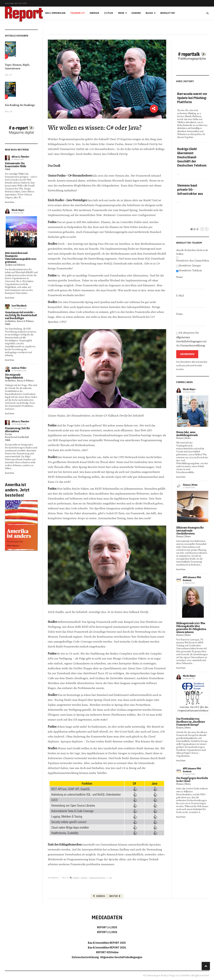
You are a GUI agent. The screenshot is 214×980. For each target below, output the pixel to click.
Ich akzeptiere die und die (191, 339)
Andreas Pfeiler (19, 368)
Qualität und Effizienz (15, 265)
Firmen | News (183, 438)
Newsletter (168, 13)
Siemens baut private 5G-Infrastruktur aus (190, 189)
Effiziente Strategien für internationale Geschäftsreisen (190, 531)
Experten (84, 878)
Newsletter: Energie (190, 266)
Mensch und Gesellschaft (17, 437)
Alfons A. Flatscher (20, 157)
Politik (8, 169)
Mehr (121, 13)
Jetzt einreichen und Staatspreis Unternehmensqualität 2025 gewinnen (21, 258)
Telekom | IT (78, 13)
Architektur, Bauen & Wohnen (19, 321)
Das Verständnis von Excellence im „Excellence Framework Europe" (191, 722)
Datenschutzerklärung (193, 346)
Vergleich (76, 878)
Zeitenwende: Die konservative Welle (16, 165)
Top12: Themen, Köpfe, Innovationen (17, 67)
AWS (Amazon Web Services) (192, 579)
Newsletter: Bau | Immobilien (193, 261)
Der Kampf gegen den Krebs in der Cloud (192, 780)
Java (111, 878)
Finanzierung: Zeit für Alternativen (17, 430)
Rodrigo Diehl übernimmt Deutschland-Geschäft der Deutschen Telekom (192, 157)
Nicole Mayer (18, 210)
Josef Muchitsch (19, 306)
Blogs (149, 13)
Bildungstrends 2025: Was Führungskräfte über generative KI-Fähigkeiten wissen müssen (191, 628)
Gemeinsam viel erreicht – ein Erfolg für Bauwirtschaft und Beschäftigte (21, 315)
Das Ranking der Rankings (20, 105)
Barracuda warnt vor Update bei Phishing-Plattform (192, 98)
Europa (8, 434)
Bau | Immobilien (55, 13)
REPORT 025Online (107, 952)
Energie (94, 13)
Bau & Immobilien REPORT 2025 (107, 943)
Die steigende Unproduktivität (14, 376)
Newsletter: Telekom (190, 270)
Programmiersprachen (97, 878)
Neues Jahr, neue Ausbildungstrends (187, 434)
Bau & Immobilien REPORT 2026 (107, 947)
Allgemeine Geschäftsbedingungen (121, 957)
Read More (10, 202)
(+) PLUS (109, 13)
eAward (136, 13)
